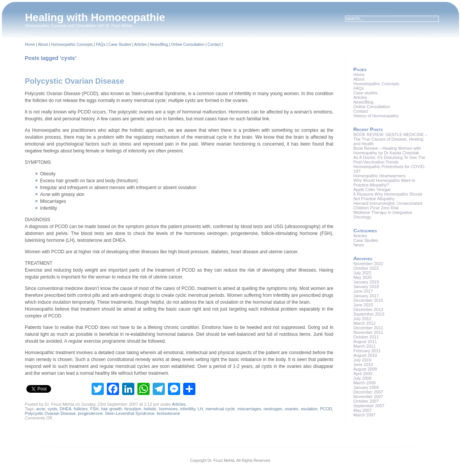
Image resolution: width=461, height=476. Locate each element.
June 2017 (363, 291)
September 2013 (369, 314)
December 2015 (368, 300)
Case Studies (120, 45)
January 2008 (366, 387)
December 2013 (368, 309)
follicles (81, 409)
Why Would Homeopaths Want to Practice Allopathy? (384, 183)
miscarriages (249, 409)
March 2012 (364, 323)
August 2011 (365, 342)
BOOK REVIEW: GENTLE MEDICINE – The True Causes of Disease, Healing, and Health (390, 139)
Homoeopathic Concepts (72, 45)
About (43, 45)
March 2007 (364, 415)
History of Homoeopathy (376, 116)
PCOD (326, 409)
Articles (140, 45)
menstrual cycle (220, 409)
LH (200, 409)
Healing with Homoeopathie (95, 17)
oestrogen (273, 409)
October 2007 (366, 401)
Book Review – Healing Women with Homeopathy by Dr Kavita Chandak (387, 151)
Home (30, 45)
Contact (214, 45)
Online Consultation (188, 45)
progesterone (90, 413)
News (359, 245)
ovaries (291, 409)
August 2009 (365, 369)
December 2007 (368, 392)
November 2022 (368, 264)
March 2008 (364, 383)
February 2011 (367, 351)
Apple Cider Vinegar (372, 189)
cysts (52, 409)
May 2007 (363, 410)
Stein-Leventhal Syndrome (130, 413)
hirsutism (133, 409)
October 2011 (366, 337)
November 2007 (368, 397)
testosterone (168, 413)
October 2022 (366, 268)
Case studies (366, 93)
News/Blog (159, 45)
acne (41, 409)
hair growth (112, 409)
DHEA (66, 409)
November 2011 (368, 332)
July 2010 (362, 360)
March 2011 (364, 346)
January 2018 (366, 287)
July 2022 (362, 273)
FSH (94, 409)
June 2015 (363, 305)
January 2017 (366, 296)
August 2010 (365, 355)
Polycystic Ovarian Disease (74, 81)
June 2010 (363, 364)
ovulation (309, 409)
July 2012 (362, 319)
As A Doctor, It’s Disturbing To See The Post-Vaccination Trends (389, 160)
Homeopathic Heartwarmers (380, 176)
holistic (150, 409)
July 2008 (362, 378)
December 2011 (368, 328)
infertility (188, 409)
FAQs (101, 45)
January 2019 (366, 282)
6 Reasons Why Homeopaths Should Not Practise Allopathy (388, 196)
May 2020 (363, 277)
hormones (168, 409)
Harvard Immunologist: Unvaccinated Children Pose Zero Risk (388, 206)
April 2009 (363, 374)
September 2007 (369, 406)
